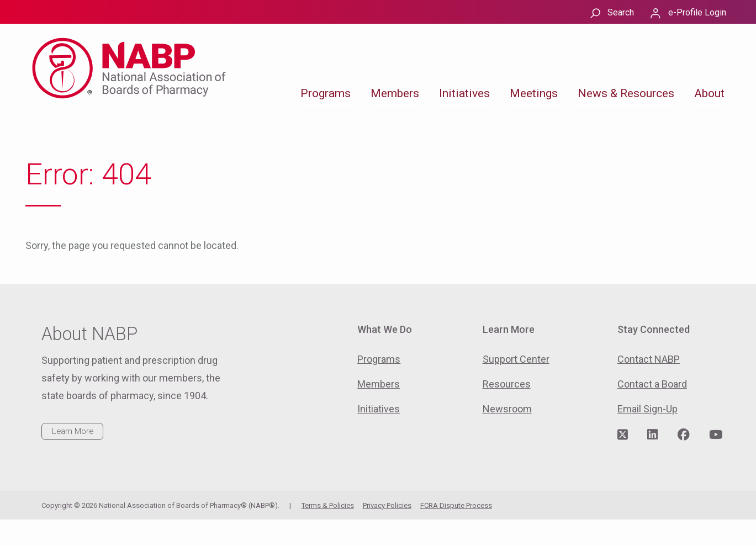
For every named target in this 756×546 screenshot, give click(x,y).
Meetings (534, 93)
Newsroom (507, 409)
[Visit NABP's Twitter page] (623, 435)
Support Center (516, 359)
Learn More (73, 431)
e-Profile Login (697, 12)
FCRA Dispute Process (456, 505)
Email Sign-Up (647, 409)
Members (395, 93)
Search (621, 12)
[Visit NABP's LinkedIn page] (652, 435)
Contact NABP (649, 359)
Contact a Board (652, 384)
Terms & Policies (328, 505)
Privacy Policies (387, 505)
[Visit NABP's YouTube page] (716, 435)
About (709, 93)
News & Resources (626, 93)
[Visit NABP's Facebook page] (684, 435)
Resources (507, 384)
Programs (326, 93)
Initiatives (464, 93)
